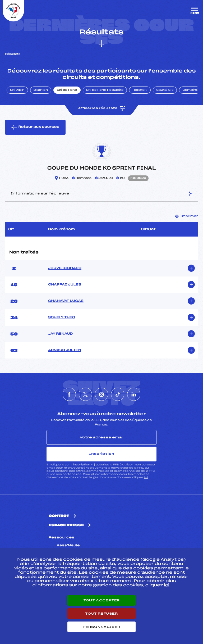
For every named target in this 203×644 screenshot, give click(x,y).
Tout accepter (101, 600)
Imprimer (187, 216)
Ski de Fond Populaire (105, 90)
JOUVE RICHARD (65, 268)
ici (146, 477)
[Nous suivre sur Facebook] (69, 394)
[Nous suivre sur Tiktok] (118, 394)
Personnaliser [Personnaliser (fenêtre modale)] (101, 627)
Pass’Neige (68, 546)
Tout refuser (101, 614)
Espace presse (66, 525)
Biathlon (41, 90)
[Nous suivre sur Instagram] (101, 394)
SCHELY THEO (62, 318)
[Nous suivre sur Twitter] (85, 394)
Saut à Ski (165, 90)
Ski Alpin (17, 90)
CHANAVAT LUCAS (66, 301)
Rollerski (140, 90)
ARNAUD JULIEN (65, 350)
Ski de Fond (67, 90)
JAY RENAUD (60, 334)
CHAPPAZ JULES (65, 285)
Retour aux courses (35, 127)
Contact (59, 516)
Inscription (101, 454)
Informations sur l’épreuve (101, 194)
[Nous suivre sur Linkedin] (134, 394)
